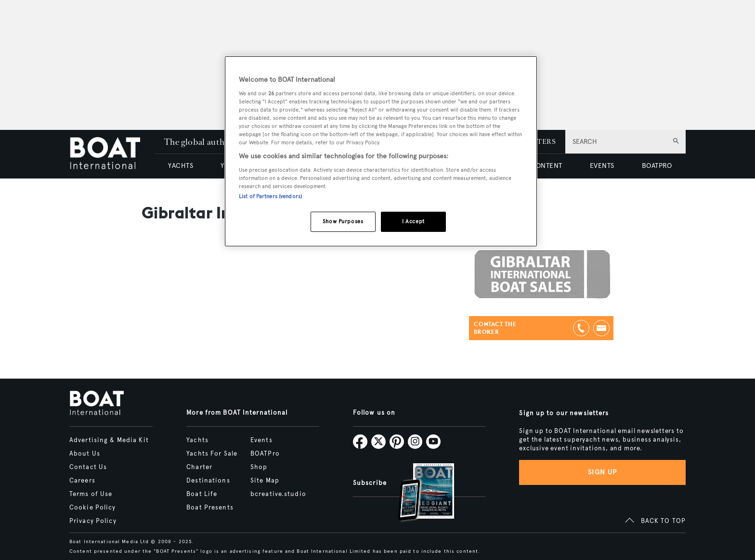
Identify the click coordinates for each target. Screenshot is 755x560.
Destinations (208, 481)
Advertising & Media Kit (109, 440)
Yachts (197, 440)
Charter (199, 467)
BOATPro (265, 454)
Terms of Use (91, 494)
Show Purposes (343, 221)
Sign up (602, 472)
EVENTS (602, 166)
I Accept (413, 221)
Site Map (265, 481)
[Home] (112, 154)
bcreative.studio (278, 494)
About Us (85, 454)
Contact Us (88, 467)
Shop (259, 467)
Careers (82, 481)
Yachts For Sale (212, 454)
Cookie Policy (93, 508)
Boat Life (202, 494)
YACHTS (181, 166)
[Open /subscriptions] (418, 493)
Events (261, 440)
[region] (381, 151)
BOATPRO (657, 166)
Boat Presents (210, 508)
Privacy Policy (93, 521)
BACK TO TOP (663, 521)
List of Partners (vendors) (270, 196)
